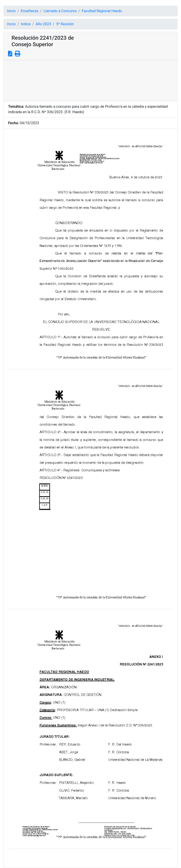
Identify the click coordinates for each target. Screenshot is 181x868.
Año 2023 (43, 24)
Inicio (11, 11)
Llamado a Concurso (60, 11)
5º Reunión (65, 24)
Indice (26, 24)
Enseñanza (30, 11)
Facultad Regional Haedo (102, 11)
